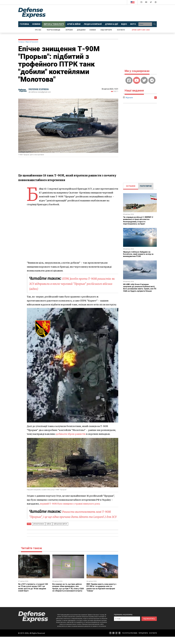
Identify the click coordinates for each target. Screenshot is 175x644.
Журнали (69, 30)
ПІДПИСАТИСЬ (149, 626)
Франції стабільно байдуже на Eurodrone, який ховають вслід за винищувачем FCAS (139, 254)
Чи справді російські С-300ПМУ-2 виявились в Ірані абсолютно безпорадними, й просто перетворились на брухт (139, 220)
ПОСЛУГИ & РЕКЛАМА (130, 640)
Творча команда (53, 30)
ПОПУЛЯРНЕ (146, 186)
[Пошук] (155, 24)
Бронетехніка (38, 529)
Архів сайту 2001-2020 (141, 30)
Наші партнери (106, 30)
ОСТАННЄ (131, 186)
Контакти (121, 30)
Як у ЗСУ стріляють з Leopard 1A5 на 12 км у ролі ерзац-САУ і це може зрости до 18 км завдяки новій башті (33, 592)
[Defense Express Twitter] (151, 3)
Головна (21, 42)
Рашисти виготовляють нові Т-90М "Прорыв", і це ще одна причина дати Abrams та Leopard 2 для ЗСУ (73, 517)
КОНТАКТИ (153, 640)
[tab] (131, 186)
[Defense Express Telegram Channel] (156, 3)
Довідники (81, 30)
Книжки (93, 30)
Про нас (38, 30)
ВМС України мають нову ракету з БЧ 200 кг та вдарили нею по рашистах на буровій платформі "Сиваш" (102, 592)
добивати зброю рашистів (71, 434)
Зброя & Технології (32, 42)
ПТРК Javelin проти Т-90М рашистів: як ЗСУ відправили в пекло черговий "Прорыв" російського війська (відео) (71, 283)
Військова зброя (57, 529)
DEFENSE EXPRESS (40, 89)
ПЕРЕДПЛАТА (143, 640)
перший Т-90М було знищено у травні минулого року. (71, 504)
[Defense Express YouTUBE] (146, 3)
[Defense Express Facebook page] (142, 3)
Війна (47, 529)
